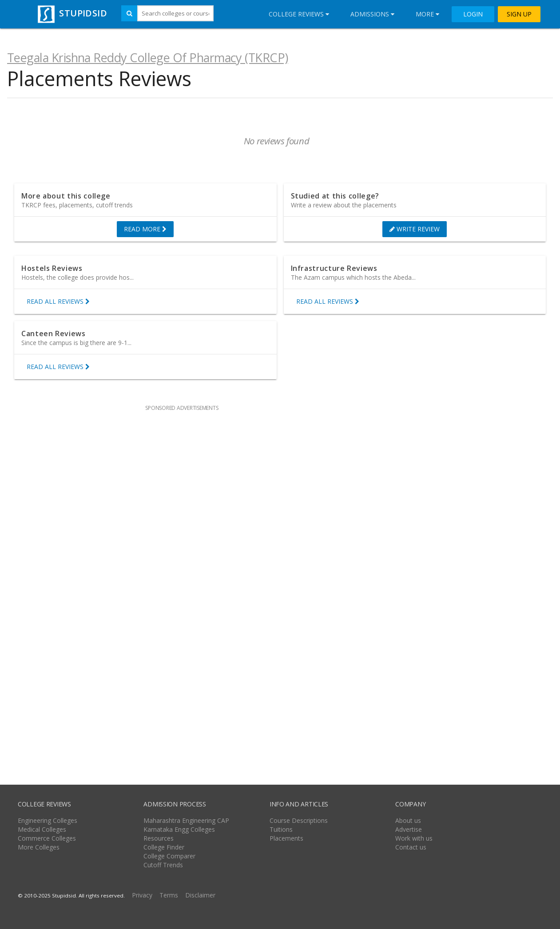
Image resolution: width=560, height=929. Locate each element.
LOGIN (473, 14)
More (427, 14)
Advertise (409, 829)
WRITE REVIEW (415, 229)
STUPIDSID (71, 13)
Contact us (411, 847)
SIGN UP (519, 14)
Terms (169, 895)
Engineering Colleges (48, 820)
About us (408, 820)
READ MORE (145, 229)
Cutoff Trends (163, 865)
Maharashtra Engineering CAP (186, 820)
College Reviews (299, 14)
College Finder (164, 847)
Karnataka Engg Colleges (179, 829)
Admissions (372, 14)
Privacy (142, 895)
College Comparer (169, 856)
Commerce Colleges (47, 838)
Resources (159, 838)
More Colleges (39, 847)
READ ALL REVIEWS (58, 302)
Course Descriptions (299, 820)
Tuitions (281, 829)
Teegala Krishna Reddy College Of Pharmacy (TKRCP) (148, 58)
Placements (286, 838)
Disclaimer (200, 895)
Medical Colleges (42, 829)
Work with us (414, 838)
